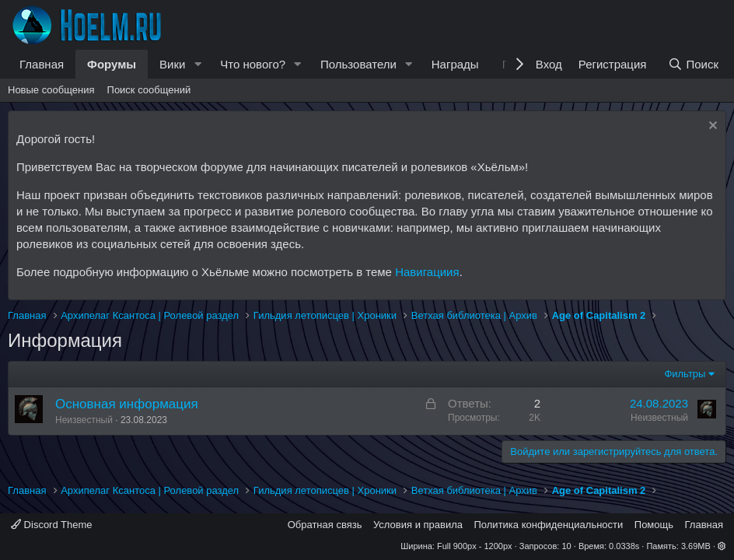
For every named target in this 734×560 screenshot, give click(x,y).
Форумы (112, 64)
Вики (172, 64)
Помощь (654, 525)
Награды (455, 64)
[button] (197, 64)
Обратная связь (325, 525)
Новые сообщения (51, 90)
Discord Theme (52, 525)
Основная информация (127, 404)
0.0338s (624, 546)
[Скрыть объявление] (711, 127)
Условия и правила (418, 525)
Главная (42, 64)
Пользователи (358, 64)
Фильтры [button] (685, 374)
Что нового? (253, 64)
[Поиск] (693, 64)
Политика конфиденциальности (549, 525)
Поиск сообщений (149, 90)
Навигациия (427, 272)
